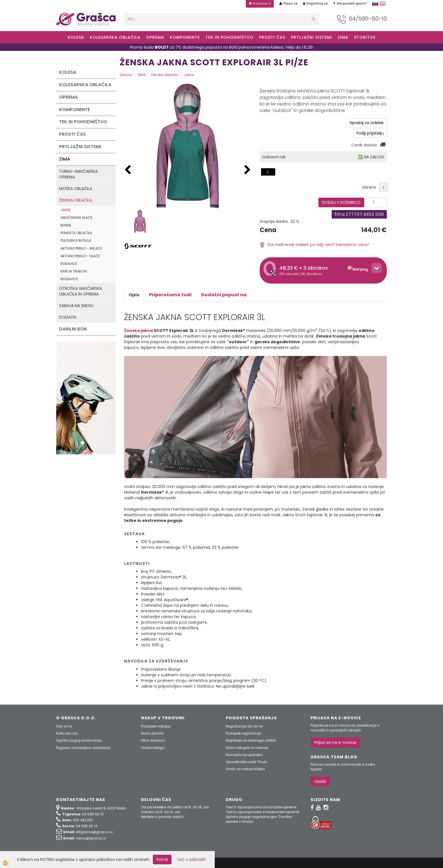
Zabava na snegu (76, 306)
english (383, 3)
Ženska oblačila (76, 200)
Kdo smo (64, 726)
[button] (247, 170)
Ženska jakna (138, 331)
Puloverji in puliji (76, 240)
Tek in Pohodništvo (229, 37)
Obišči (320, 781)
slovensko (375, 3)
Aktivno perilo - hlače (80, 256)
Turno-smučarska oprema (78, 174)
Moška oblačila (76, 189)
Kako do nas (67, 733)
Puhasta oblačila (76, 233)
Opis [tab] (134, 295)
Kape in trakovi (74, 271)
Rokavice (69, 264)
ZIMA (343, 37)
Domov (126, 75)
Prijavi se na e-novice (335, 742)
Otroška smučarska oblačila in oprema (81, 291)
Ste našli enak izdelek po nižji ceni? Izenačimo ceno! (314, 245)
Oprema (155, 37)
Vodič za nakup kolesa (245, 769)
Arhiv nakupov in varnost (247, 748)
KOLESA (76, 37)
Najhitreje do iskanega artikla (251, 740)
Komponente (185, 37)
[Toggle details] (377, 268)
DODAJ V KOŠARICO (341, 202)
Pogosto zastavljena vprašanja (83, 748)
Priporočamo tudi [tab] (170, 295)
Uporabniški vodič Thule (246, 762)
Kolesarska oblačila (115, 37)
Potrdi (162, 860)
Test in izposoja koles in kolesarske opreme (262, 812)
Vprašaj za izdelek (366, 123)
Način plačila (152, 733)
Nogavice (69, 279)
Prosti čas (272, 37)
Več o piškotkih (192, 860)
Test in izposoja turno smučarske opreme (261, 807)
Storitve (365, 37)
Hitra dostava (153, 740)
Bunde (66, 225)
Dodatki (68, 317)
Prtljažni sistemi (311, 37)
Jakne (66, 210)
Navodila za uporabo (244, 755)
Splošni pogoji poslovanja (79, 740)
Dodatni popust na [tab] (224, 295)
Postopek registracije (243, 733)
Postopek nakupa (156, 726)
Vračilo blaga (153, 748)
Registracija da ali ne (244, 726)
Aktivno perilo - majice (81, 248)
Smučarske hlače (76, 218)
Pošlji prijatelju (370, 133)
